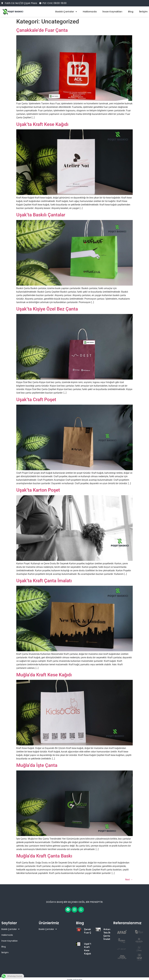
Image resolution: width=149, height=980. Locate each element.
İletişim (143, 12)
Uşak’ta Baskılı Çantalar (41, 215)
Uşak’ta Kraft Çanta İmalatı (44, 581)
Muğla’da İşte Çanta (37, 765)
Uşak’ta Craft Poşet (36, 400)
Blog (131, 12)
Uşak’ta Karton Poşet (38, 490)
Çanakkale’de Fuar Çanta (42, 30)
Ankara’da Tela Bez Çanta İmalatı (109, 934)
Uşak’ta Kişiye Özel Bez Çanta (47, 309)
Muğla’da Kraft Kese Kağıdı (44, 675)
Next (129, 880)
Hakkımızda (90, 12)
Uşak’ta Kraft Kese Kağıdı (42, 124)
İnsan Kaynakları (112, 12)
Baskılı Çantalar (66, 12)
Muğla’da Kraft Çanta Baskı (44, 856)
